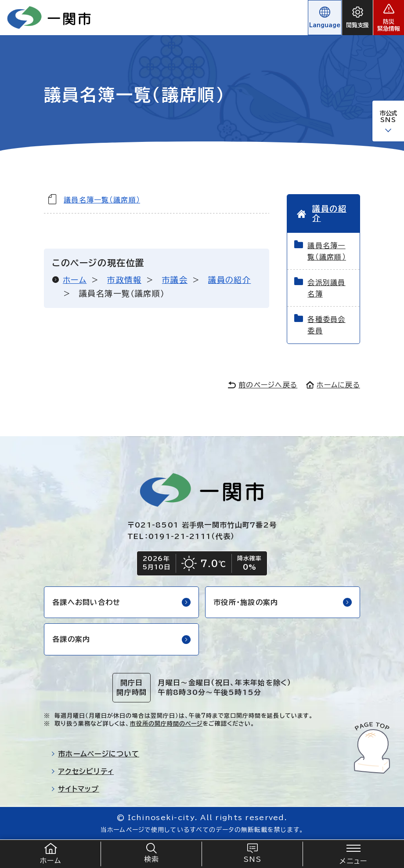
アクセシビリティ (82, 771)
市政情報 (124, 280)
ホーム (75, 280)
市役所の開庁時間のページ (166, 724)
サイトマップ (75, 789)
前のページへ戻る (263, 385)
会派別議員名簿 (326, 288)
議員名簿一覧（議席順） (102, 200)
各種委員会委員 (326, 325)
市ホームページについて (95, 754)
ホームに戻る (333, 385)
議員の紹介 (229, 280)
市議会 (175, 280)
